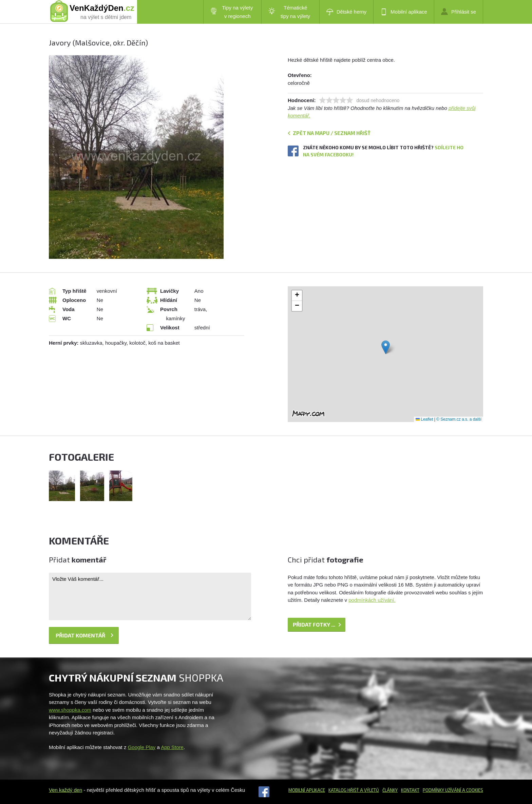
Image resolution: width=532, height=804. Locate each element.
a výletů (369, 790)
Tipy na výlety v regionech (232, 12)
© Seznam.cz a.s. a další (459, 419)
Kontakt (410, 790)
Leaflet (424, 419)
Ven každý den (65, 790)
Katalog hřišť (344, 790)
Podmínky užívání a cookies (453, 790)
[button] (386, 347)
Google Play (142, 747)
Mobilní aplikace (404, 12)
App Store (172, 747)
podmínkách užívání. (372, 600)
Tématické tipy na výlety (289, 12)
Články (390, 790)
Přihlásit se (459, 12)
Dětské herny (346, 12)
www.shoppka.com (70, 710)
